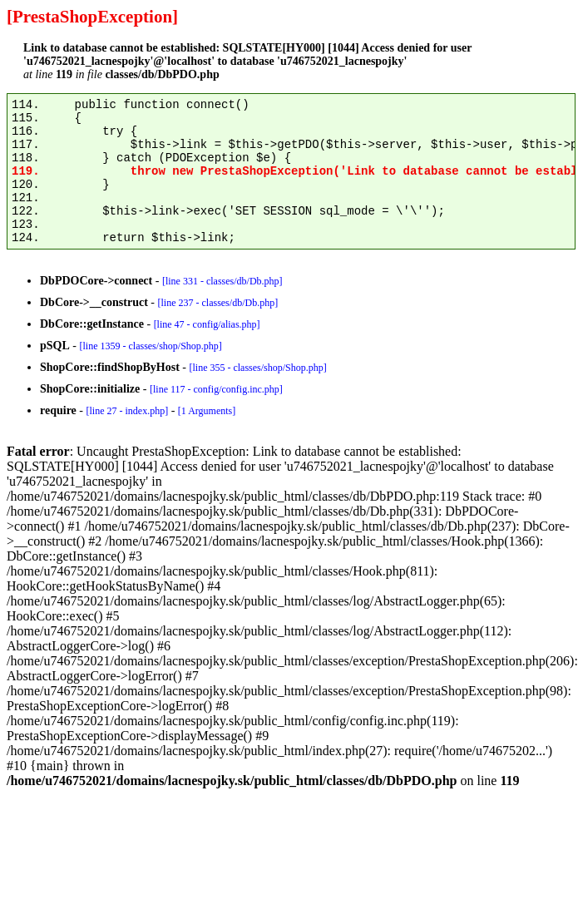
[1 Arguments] (207, 411)
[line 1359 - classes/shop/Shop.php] (150, 346)
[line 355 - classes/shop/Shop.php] (257, 368)
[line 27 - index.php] (127, 411)
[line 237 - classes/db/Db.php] (217, 303)
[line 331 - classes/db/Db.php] (222, 281)
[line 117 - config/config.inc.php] (216, 389)
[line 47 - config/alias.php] (207, 324)
